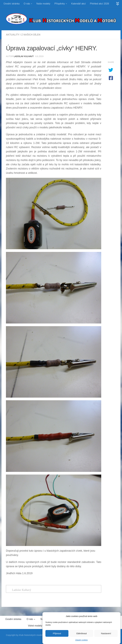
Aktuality (13, 35)
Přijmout (57, 636)
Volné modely (35, 626)
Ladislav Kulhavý (24, 56)
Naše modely (43, 4)
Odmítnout (81, 636)
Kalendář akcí (79, 4)
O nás (27, 4)
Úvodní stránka (12, 4)
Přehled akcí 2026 (100, 4)
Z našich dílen (31, 35)
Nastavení (106, 636)
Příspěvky (60, 4)
